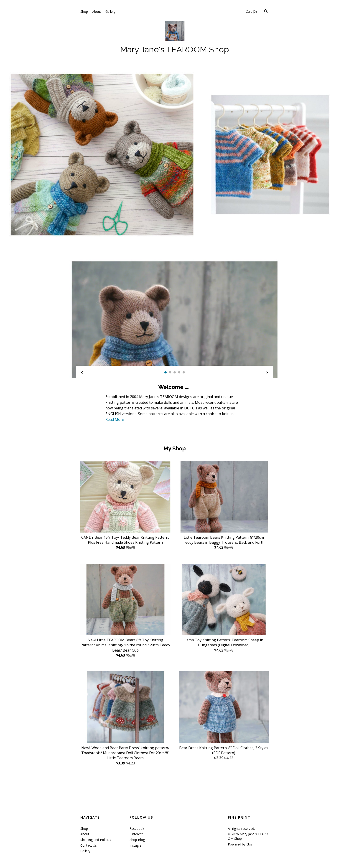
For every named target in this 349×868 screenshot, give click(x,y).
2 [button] (170, 372)
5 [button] (184, 372)
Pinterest (136, 834)
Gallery (110, 11)
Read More (115, 419)
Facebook (137, 829)
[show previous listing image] (82, 373)
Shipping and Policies (96, 840)
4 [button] (179, 372)
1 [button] (166, 372)
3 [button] (175, 372)
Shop (84, 11)
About (97, 11)
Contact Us (89, 845)
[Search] (266, 12)
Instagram (137, 845)
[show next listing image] (267, 373)
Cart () (251, 11)
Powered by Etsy (240, 844)
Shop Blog (137, 840)
